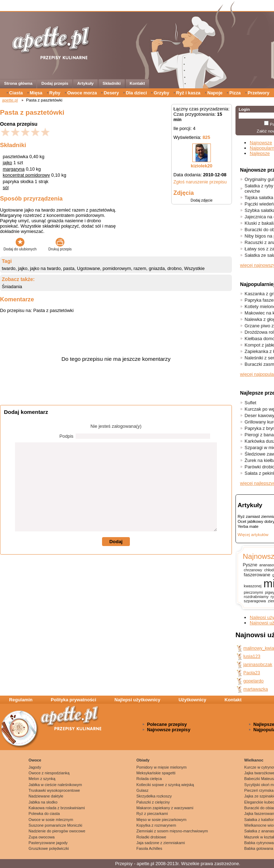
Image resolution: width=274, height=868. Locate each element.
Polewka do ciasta (44, 814)
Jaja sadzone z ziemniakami (161, 843)
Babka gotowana (259, 848)
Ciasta (16, 93)
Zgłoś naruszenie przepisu (200, 182)
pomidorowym (117, 268)
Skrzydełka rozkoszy (154, 796)
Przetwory (258, 93)
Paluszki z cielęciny (153, 802)
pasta (69, 268)
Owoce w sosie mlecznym (51, 820)
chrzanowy (253, 570)
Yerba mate (248, 526)
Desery (111, 93)
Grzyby (161, 93)
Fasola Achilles (149, 848)
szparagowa (255, 601)
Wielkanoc (254, 760)
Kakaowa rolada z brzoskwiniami (57, 808)
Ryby (55, 93)
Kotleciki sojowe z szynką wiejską (165, 785)
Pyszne (250, 565)
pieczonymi (253, 592)
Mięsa (36, 93)
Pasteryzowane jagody (48, 843)
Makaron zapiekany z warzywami (165, 808)
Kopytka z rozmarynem (156, 825)
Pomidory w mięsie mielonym (161, 767)
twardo (9, 268)
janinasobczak (258, 664)
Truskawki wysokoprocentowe (54, 790)
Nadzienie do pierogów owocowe (57, 831)
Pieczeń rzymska (259, 790)
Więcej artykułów (253, 535)
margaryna (14, 169)
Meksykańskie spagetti (156, 773)
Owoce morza (82, 93)
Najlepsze (260, 153)
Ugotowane (89, 268)
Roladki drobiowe (151, 837)
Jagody (35, 767)
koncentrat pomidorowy (26, 175)
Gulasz (142, 790)
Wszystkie (194, 268)
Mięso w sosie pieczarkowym (161, 820)
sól (6, 188)
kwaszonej (253, 586)
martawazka (256, 689)
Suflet (251, 403)
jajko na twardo (45, 268)
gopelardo (253, 681)
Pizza (235, 93)
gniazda (157, 268)
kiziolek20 (202, 166)
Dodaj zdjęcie (201, 200)
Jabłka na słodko (43, 802)
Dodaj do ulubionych (20, 247)
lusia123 (252, 656)
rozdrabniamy (256, 597)
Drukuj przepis (60, 247)
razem (140, 268)
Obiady (143, 760)
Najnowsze (261, 143)
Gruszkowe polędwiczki (49, 848)
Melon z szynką (42, 779)
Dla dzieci (136, 93)
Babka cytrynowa (259, 843)
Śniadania (12, 287)
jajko (7, 163)
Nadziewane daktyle (46, 796)
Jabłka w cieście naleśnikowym (55, 785)
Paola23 (252, 673)
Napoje (215, 93)
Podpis (67, 436)
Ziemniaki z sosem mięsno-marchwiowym (172, 831)
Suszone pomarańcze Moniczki (55, 825)
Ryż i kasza (188, 93)
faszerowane (257, 575)
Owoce (35, 760)
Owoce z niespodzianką (49, 773)
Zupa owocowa (42, 837)
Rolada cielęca (149, 779)
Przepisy (124, 864)
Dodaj (116, 542)
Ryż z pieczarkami (152, 814)
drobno (174, 268)
